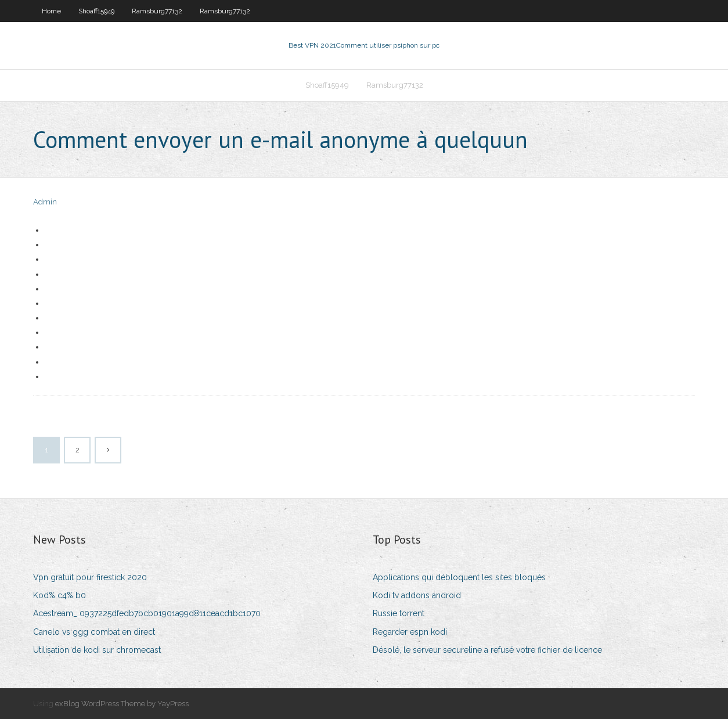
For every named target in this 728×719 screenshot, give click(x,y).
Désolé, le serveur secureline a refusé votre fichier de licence (487, 650)
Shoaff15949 (96, 11)
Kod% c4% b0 (60, 595)
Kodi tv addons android (417, 595)
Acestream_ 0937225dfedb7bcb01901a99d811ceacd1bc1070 (147, 613)
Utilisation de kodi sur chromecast (97, 650)
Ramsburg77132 (157, 11)
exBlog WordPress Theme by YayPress (122, 704)
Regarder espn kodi (410, 632)
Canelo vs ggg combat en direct (94, 632)
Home (51, 11)
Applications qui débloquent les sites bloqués (459, 577)
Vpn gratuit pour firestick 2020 (90, 577)
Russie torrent (399, 613)
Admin (45, 202)
